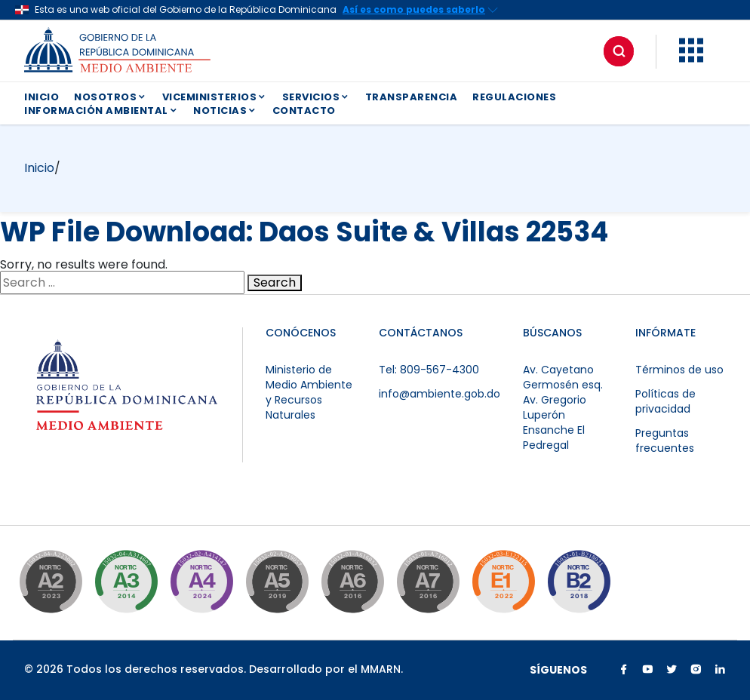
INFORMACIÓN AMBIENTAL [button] (101, 111)
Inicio (39, 168)
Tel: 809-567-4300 (429, 370)
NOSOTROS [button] (111, 97)
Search (275, 283)
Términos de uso (679, 370)
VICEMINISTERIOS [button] (215, 97)
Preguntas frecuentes (665, 441)
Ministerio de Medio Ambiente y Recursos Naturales (309, 392)
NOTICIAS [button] (225, 111)
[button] (691, 58)
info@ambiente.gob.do (440, 394)
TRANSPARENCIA (412, 97)
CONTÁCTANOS (421, 333)
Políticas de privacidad (665, 401)
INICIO (41, 97)
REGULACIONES (514, 97)
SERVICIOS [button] (316, 97)
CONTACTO (304, 111)
